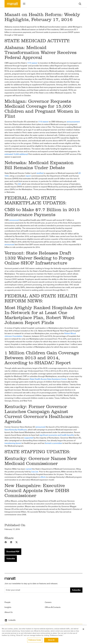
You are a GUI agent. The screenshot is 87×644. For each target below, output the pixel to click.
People (7, 602)
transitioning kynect (13, 443)
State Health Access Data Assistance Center (48, 379)
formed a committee (53, 443)
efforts (43, 477)
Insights (8, 607)
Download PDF (13, 552)
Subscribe (11, 559)
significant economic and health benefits (57, 435)
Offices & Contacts (53, 607)
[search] (80, 4)
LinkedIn (10, 620)
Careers (48, 602)
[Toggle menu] (24, 4)
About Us (9, 612)
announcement (73, 122)
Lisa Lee (35, 472)
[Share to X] (18, 542)
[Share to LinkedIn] (13, 542)
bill (19, 184)
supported (29, 438)
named (29, 469)
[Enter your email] (37, 590)
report (28, 176)
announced (14, 220)
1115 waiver (32, 63)
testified (40, 173)
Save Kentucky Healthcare (16, 430)
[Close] (83, 631)
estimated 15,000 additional (16, 154)
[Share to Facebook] (7, 542)
